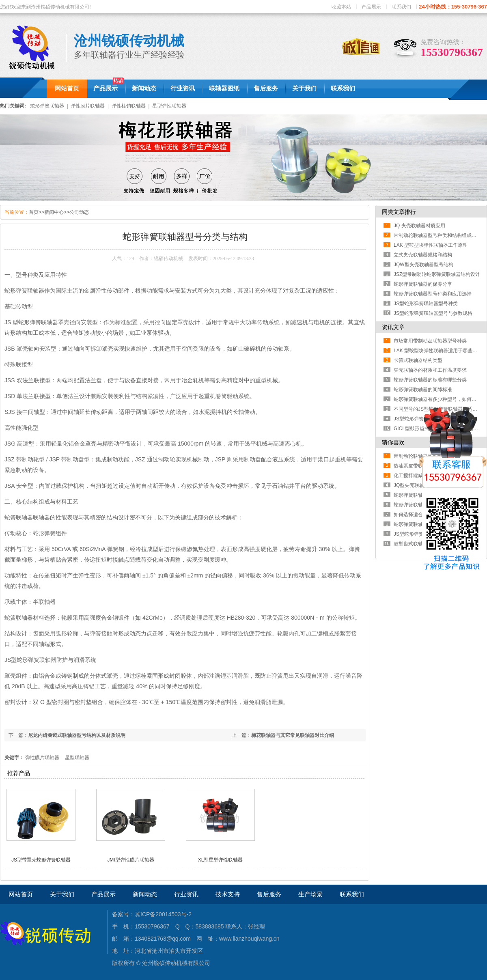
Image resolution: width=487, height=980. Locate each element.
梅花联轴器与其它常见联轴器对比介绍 (293, 735)
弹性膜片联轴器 (88, 106)
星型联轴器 (77, 758)
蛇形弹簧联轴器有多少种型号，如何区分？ (440, 399)
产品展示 (371, 7)
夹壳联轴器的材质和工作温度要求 (430, 370)
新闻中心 (54, 212)
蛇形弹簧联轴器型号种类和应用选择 (433, 294)
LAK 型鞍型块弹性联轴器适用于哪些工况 (438, 351)
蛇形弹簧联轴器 (47, 106)
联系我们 (401, 7)
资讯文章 (393, 327)
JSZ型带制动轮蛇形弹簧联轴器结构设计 (437, 274)
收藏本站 (341, 7)
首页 (34, 212)
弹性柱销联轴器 (129, 106)
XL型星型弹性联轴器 (221, 860)
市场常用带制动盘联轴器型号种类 (430, 341)
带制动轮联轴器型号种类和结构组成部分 (437, 235)
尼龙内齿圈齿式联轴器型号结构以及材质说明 (77, 735)
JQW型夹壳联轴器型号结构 (423, 265)
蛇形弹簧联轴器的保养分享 (423, 284)
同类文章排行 (399, 212)
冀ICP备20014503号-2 (163, 914)
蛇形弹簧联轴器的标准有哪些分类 (430, 380)
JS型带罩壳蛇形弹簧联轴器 (41, 860)
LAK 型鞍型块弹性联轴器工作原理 (431, 245)
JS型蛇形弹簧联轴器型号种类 (426, 304)
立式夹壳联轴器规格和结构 (423, 255)
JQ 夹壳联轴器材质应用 (419, 226)
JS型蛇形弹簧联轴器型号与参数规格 (433, 313)
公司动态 (79, 212)
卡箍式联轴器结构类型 (418, 360)
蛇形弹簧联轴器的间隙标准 (423, 390)
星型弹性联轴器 (169, 106)
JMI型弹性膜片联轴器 (130, 860)
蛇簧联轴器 (19, 618)
